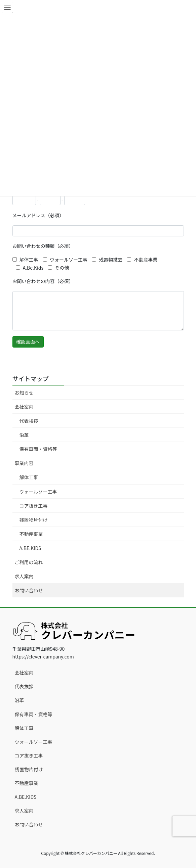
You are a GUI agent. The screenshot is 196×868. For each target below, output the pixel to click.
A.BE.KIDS (30, 548)
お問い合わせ (29, 590)
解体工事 (29, 477)
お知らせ (24, 393)
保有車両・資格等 (38, 449)
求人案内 (24, 576)
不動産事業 (31, 534)
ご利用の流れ (29, 562)
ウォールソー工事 (38, 492)
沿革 (24, 435)
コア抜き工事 (34, 506)
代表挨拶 (29, 421)
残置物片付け (34, 520)
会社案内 (24, 407)
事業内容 (24, 463)
